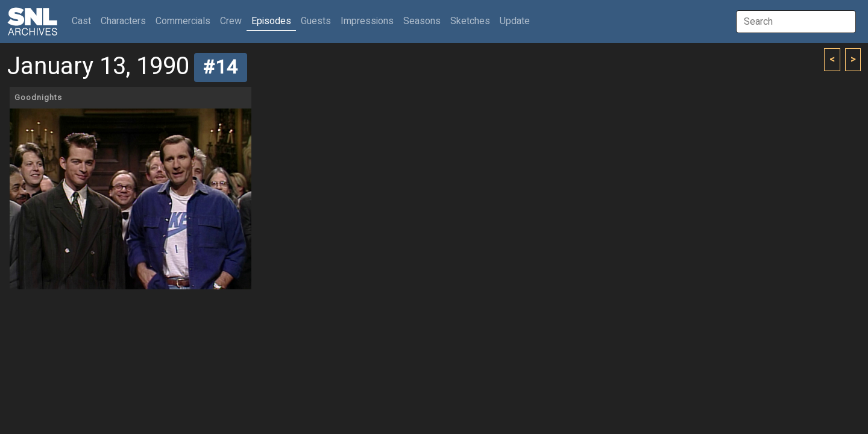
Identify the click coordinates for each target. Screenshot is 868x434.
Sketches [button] (470, 21)
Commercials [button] (183, 21)
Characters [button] (123, 21)
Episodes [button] (271, 21)
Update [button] (515, 21)
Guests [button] (316, 21)
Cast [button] (84, 21)
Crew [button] (231, 21)
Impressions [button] (367, 21)
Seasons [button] (422, 21)
